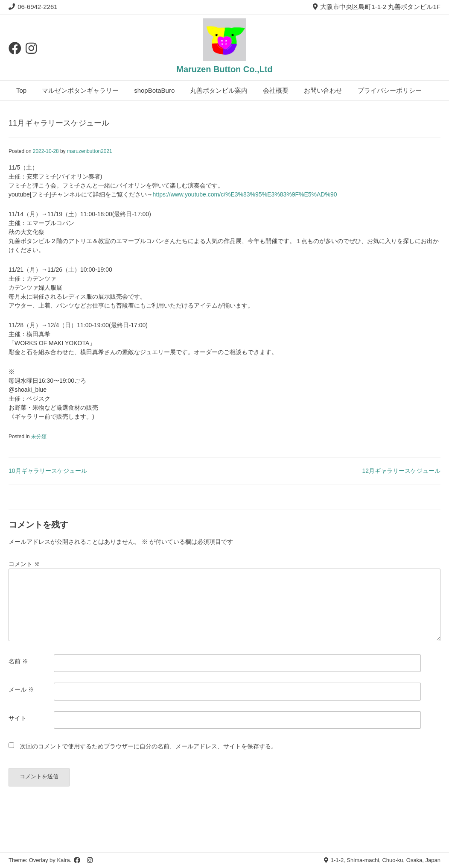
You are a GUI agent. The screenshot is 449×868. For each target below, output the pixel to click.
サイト (17, 718)
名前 (18, 661)
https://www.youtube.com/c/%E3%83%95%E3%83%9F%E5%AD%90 (245, 194)
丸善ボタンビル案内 (219, 90)
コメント (24, 564)
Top (21, 90)
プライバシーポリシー (390, 90)
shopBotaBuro (154, 90)
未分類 (39, 437)
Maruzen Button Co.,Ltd (224, 69)
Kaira (63, 860)
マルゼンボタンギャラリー (80, 90)
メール (21, 689)
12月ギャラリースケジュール (401, 471)
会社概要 (276, 90)
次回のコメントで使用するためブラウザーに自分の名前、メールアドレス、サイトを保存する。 (149, 746)
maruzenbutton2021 (90, 151)
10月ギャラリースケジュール (48, 471)
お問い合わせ (323, 90)
